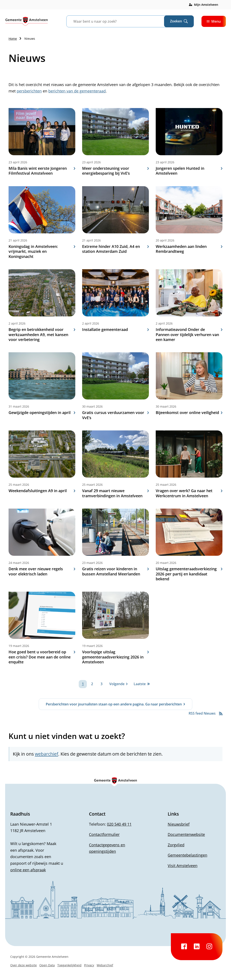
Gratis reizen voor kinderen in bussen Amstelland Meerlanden (115, 571)
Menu (214, 21)
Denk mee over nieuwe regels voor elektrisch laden (42, 571)
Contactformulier (104, 834)
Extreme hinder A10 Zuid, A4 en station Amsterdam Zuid (115, 249)
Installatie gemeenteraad (115, 330)
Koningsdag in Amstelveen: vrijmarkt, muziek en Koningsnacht (42, 252)
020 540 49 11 (119, 824)
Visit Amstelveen (183, 866)
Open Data (47, 965)
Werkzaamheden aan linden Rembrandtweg (189, 249)
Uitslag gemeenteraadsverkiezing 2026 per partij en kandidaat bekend (189, 574)
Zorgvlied (176, 845)
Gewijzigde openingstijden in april (42, 413)
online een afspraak (28, 870)
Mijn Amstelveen (206, 5)
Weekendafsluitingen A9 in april (42, 491)
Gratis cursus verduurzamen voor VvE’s (115, 415)
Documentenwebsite (186, 834)
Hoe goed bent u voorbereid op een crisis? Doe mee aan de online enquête (42, 657)
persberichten (29, 91)
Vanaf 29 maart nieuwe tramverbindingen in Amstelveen (115, 493)
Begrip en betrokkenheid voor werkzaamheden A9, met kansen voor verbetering (42, 335)
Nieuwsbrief (179, 824)
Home (13, 39)
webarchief (47, 754)
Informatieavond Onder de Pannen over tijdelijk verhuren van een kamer (189, 335)
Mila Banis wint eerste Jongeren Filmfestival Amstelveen (42, 171)
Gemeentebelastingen (187, 855)
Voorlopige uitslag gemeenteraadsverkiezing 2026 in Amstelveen (115, 657)
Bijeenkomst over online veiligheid (189, 413)
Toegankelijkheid (69, 965)
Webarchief (105, 965)
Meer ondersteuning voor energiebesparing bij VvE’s (115, 171)
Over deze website (24, 965)
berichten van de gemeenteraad (77, 91)
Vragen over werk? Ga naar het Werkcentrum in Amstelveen (189, 493)
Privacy (89, 965)
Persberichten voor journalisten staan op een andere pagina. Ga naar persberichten (114, 704)
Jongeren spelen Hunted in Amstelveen (189, 171)
